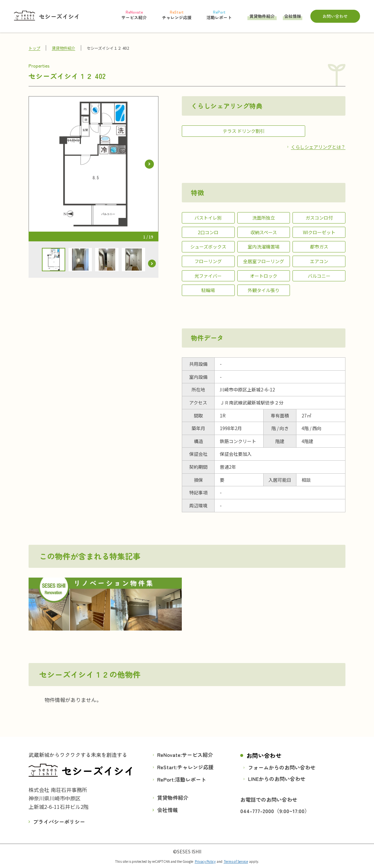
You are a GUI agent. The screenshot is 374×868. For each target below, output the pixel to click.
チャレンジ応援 (195, 767)
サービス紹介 (197, 755)
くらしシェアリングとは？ (318, 147)
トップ (34, 48)
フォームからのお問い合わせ (282, 767)
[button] (149, 164)
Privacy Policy (205, 861)
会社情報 (293, 16)
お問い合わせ (335, 16)
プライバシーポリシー (59, 821)
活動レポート (191, 779)
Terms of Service (236, 861)
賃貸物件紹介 (262, 16)
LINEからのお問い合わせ (277, 779)
